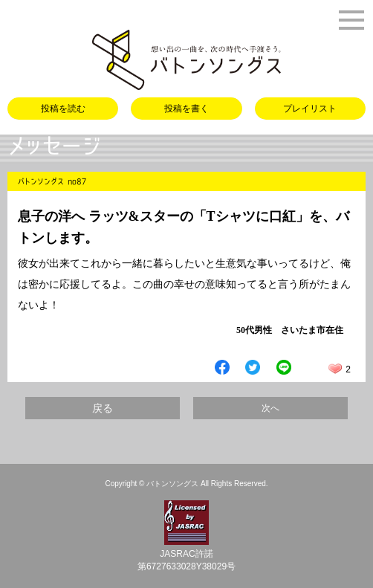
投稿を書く (186, 109)
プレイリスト (310, 109)
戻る (103, 408)
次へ (270, 408)
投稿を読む (63, 109)
